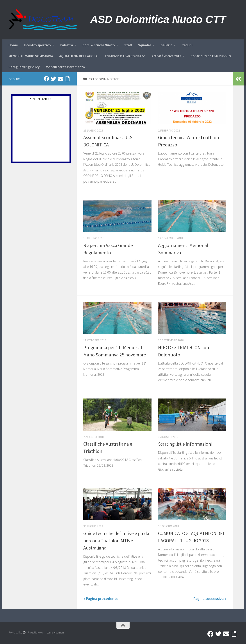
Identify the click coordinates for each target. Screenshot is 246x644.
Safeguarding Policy (24, 67)
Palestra (67, 45)
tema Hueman (55, 632)
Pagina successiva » (210, 599)
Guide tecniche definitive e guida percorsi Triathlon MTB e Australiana (116, 541)
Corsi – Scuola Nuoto (99, 45)
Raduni (187, 45)
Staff (128, 45)
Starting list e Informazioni (185, 444)
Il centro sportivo (37, 45)
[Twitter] (53, 79)
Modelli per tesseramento (65, 67)
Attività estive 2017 (166, 56)
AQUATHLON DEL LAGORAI (79, 56)
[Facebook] (46, 79)
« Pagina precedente (101, 599)
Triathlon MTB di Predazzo (125, 56)
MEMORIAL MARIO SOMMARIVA (31, 56)
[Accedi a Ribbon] (68, 79)
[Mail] (61, 79)
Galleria (166, 45)
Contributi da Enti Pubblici (211, 56)
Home (13, 45)
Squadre (145, 45)
